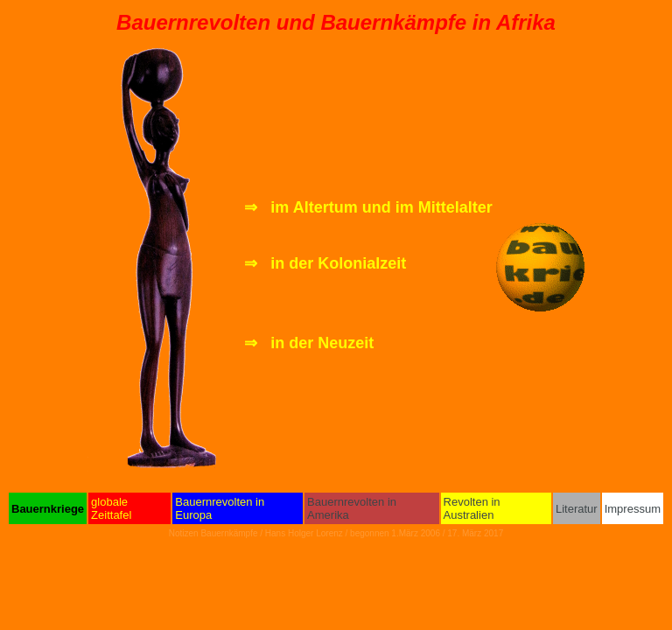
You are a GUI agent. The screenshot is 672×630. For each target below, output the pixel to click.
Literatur (577, 509)
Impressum (633, 509)
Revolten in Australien (472, 508)
